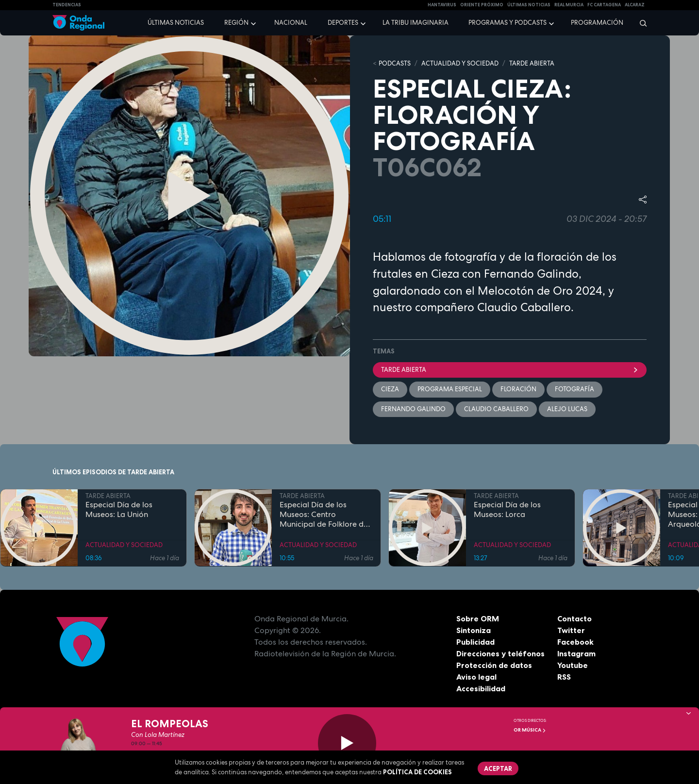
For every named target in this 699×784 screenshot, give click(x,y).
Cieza (390, 389)
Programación (597, 23)
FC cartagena (604, 5)
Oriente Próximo (482, 5)
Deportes (343, 23)
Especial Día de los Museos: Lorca (507, 509)
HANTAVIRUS (442, 5)
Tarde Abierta (510, 370)
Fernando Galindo (413, 409)
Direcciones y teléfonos (500, 653)
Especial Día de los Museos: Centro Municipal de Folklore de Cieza (324, 514)
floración (518, 389)
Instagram (576, 653)
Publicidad (475, 642)
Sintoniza (474, 630)
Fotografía (574, 389)
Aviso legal (476, 677)
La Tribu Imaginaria (416, 23)
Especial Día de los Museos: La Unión (119, 509)
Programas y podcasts (508, 23)
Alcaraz (635, 5)
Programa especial (450, 389)
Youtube (573, 665)
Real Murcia (569, 5)
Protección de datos (494, 665)
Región (236, 23)
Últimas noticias (176, 23)
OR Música (530, 730)
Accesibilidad (481, 688)
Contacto (574, 618)
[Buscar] (640, 23)
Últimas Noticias (529, 5)
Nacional (291, 23)
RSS (564, 677)
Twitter (571, 630)
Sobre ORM (478, 618)
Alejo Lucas (567, 409)
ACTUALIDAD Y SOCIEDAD (460, 63)
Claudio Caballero (496, 409)
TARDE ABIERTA (532, 63)
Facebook (575, 642)
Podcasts (395, 63)
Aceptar (498, 768)
